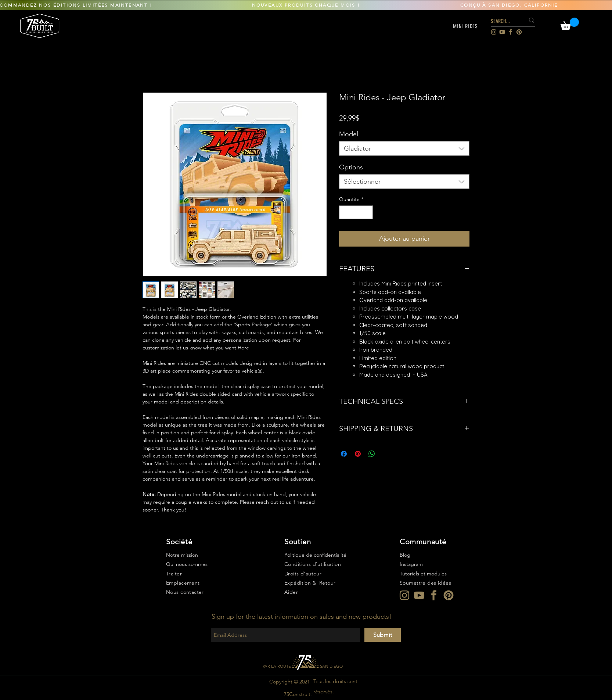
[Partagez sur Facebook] (344, 454)
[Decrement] (345, 212)
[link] (570, 24)
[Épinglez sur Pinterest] (358, 454)
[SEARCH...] (502, 21)
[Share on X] (386, 454)
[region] (40, 25)
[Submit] (383, 635)
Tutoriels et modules (423, 574)
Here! (244, 348)
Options (351, 167)
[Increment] (367, 212)
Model (349, 134)
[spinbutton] (356, 212)
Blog (405, 555)
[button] (465, 26)
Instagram (411, 564)
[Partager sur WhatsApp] (372, 454)
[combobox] (404, 148)
